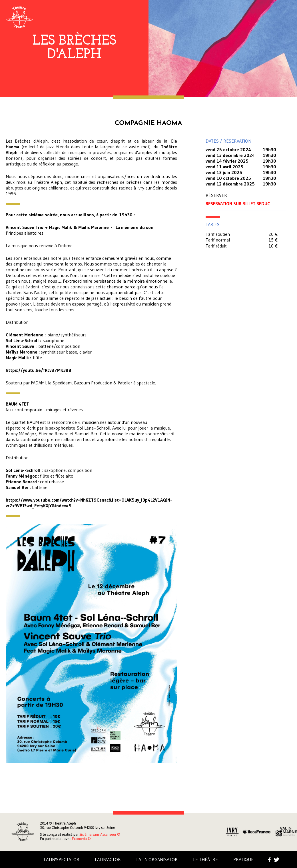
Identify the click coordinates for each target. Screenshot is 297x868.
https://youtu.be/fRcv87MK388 (39, 370)
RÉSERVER (216, 195)
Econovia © (81, 839)
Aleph (19, 17)
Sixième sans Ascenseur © (100, 834)
